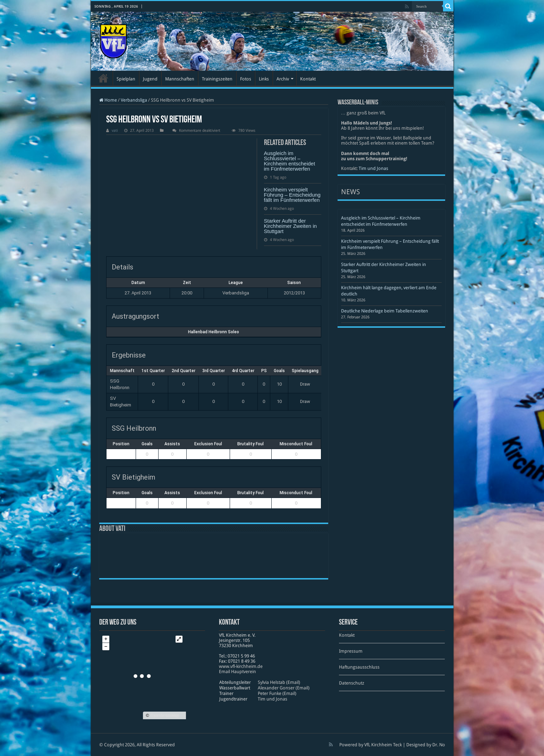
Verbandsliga (134, 100)
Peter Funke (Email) (277, 693)
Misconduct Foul (296, 444)
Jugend (150, 79)
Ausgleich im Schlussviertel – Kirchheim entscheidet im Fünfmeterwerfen (290, 161)
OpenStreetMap (165, 715)
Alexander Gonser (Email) (284, 688)
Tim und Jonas (373, 168)
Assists (172, 444)
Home (108, 100)
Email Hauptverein (237, 672)
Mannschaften (180, 79)
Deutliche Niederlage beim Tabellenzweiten (385, 311)
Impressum (351, 651)
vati (115, 131)
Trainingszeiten (217, 79)
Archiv (283, 79)
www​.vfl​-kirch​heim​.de (241, 666)
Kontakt (308, 79)
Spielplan (126, 79)
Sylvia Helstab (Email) (279, 682)
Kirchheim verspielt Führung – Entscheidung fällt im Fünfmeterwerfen (292, 195)
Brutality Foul (250, 444)
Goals (147, 444)
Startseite (103, 78)
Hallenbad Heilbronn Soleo (214, 332)
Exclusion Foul (208, 444)
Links (264, 79)
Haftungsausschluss (359, 667)
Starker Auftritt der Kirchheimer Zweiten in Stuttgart (291, 226)
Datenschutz (352, 683)
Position (121, 444)
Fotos (246, 79)
